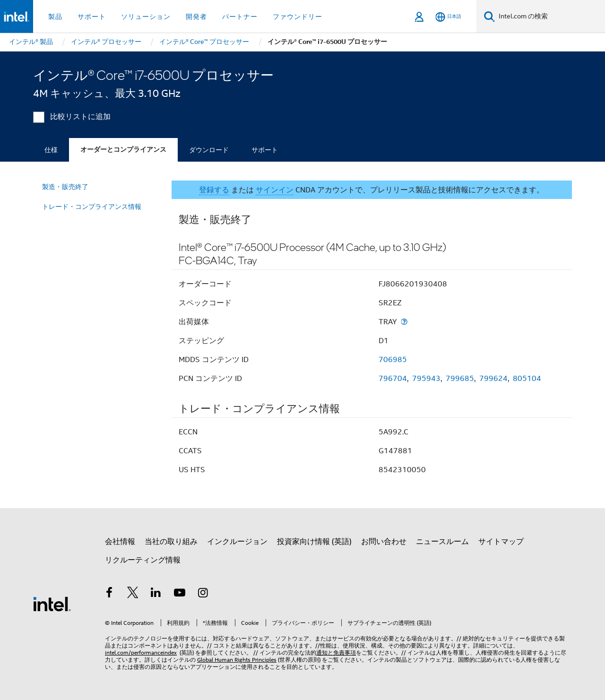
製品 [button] (55, 17)
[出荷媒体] (404, 322)
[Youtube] (180, 594)
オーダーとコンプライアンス (123, 150)
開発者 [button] (196, 17)
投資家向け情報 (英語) (314, 542)
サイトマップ (501, 542)
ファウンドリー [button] (298, 17)
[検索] (489, 16)
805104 (527, 379)
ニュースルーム (442, 542)
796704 (393, 379)
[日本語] (448, 17)
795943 (426, 379)
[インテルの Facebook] (109, 594)
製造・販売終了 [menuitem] (65, 187)
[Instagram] (203, 594)
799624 (493, 379)
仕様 (51, 150)
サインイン (275, 190)
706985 (393, 360)
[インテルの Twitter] (133, 594)
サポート (265, 150)
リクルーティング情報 (143, 560)
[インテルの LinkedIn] (156, 594)
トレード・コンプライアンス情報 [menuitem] (92, 207)
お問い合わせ (384, 542)
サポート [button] (92, 17)
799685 (460, 379)
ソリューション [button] (146, 17)
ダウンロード (209, 150)
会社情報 (120, 542)
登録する (214, 190)
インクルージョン (237, 542)
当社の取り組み (171, 542)
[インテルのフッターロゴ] (52, 604)
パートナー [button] (240, 17)
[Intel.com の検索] (550, 17)
